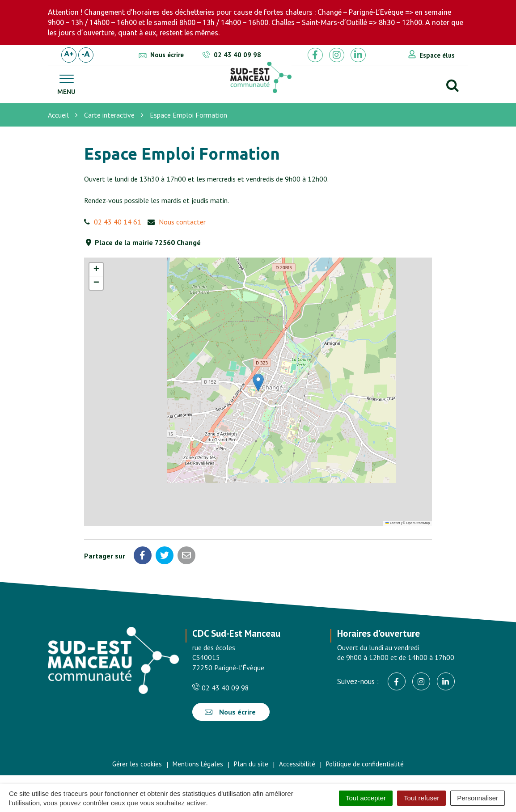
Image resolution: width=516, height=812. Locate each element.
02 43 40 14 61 (118, 222)
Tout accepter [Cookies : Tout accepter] (366, 798)
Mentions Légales (198, 764)
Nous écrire (230, 712)
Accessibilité (297, 764)
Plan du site (251, 764)
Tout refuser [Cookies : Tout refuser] (421, 798)
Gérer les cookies (137, 764)
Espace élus (437, 55)
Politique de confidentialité (365, 764)
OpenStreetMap (418, 523)
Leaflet (393, 523)
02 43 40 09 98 (221, 688)
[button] (258, 383)
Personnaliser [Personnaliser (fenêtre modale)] (478, 798)
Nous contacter (182, 222)
